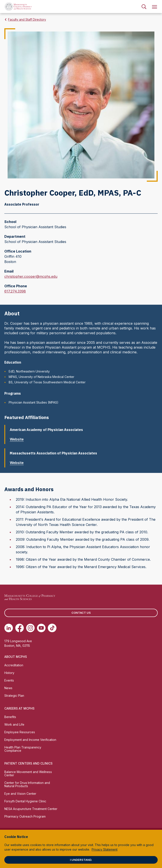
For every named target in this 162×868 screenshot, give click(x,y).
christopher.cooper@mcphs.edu (31, 276)
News (8, 688)
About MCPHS (16, 657)
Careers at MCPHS (19, 708)
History (9, 673)
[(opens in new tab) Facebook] (20, 628)
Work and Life (14, 724)
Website (18, 439)
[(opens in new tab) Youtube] (41, 628)
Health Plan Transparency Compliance (23, 749)
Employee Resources (20, 732)
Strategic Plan (14, 696)
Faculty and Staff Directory (27, 19)
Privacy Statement (105, 849)
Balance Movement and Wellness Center (28, 773)
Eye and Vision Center (20, 794)
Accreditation (14, 665)
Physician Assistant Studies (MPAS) (34, 402)
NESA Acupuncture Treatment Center (31, 809)
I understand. (81, 860)
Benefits (10, 717)
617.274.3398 (15, 291)
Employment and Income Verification (30, 740)
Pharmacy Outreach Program (25, 816)
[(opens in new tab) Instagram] (30, 628)
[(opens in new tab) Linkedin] (9, 628)
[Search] (144, 7)
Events (9, 680)
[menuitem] (144, 7)
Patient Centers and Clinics (28, 763)
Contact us (81, 613)
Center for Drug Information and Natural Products (27, 784)
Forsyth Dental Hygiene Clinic (25, 801)
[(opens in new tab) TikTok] (52, 628)
